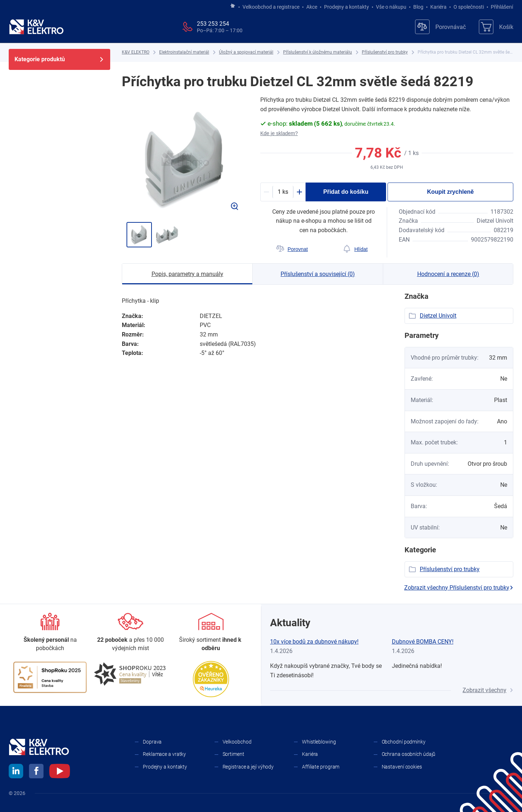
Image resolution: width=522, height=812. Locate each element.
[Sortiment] (211, 633)
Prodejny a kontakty (347, 7)
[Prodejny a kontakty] (130, 633)
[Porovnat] (292, 249)
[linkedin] (16, 772)
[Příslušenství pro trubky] (385, 52)
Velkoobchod (237, 742)
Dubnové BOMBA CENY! (423, 642)
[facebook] (36, 772)
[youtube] (60, 772)
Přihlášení (500, 7)
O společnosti (469, 7)
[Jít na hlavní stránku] (233, 6)
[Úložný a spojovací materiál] (246, 52)
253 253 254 (213, 24)
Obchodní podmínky (404, 742)
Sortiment (233, 754)
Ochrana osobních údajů (409, 754)
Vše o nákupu (391, 7)
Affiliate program (321, 767)
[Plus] (299, 192)
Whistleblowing (319, 742)
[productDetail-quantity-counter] (283, 192)
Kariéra (438, 7)
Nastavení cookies (402, 767)
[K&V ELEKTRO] (36, 27)
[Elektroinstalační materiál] (184, 52)
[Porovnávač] (440, 27)
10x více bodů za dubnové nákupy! (314, 642)
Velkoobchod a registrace (271, 7)
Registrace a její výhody (248, 767)
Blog (418, 7)
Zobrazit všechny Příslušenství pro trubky (459, 588)
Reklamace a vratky (164, 754)
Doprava (152, 742)
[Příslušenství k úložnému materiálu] (318, 52)
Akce (312, 7)
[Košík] (496, 27)
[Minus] (266, 192)
